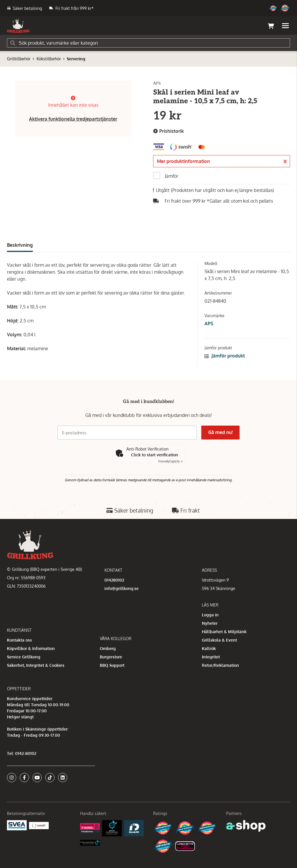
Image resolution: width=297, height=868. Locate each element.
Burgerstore (111, 657)
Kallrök (209, 648)
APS (209, 324)
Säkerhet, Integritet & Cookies (36, 665)
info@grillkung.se (122, 588)
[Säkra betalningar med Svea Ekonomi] (17, 825)
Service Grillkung (24, 657)
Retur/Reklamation (220, 665)
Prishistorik (169, 131)
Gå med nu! (220, 432)
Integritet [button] (211, 657)
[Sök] (148, 43)
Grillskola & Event (219, 640)
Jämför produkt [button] (225, 356)
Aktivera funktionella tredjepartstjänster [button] (73, 119)
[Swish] (39, 825)
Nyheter (210, 623)
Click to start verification (155, 455)
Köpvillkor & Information (31, 648)
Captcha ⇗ (171, 461)
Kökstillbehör (49, 59)
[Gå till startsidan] (18, 26)
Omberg (108, 648)
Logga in (210, 615)
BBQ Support (112, 665)
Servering (76, 59)
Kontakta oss (19, 640)
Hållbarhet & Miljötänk (224, 632)
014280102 (114, 580)
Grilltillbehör (19, 59)
